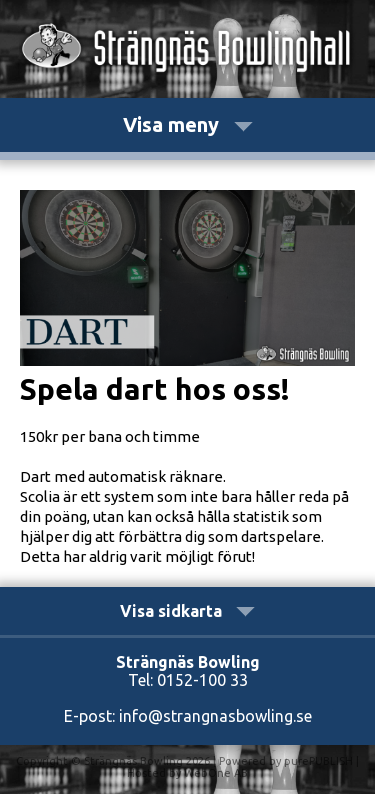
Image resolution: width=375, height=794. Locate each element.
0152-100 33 (202, 680)
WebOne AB (216, 773)
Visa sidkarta (187, 611)
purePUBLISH (318, 761)
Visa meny (188, 124)
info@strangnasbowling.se (215, 716)
